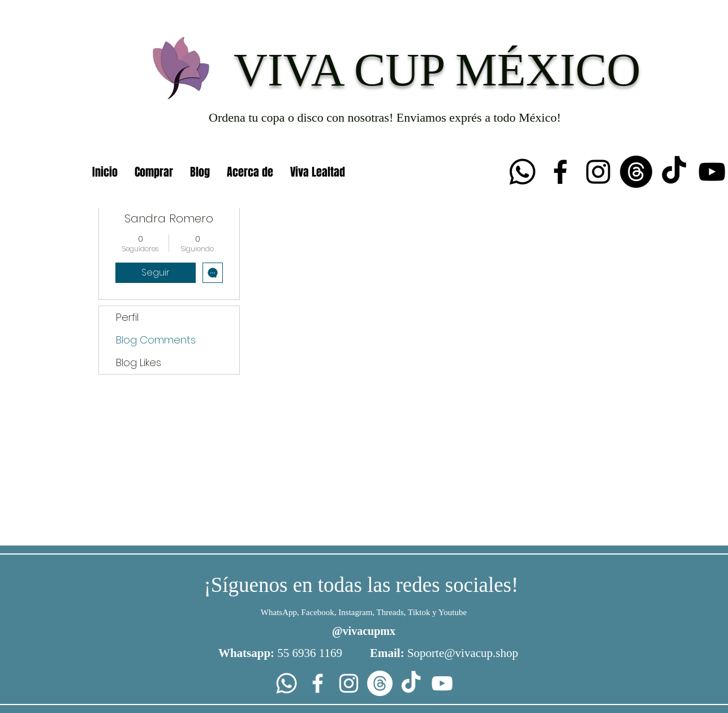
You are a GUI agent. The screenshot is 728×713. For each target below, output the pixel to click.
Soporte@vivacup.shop (463, 653)
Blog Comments (156, 340)
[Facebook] (560, 172)
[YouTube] (712, 172)
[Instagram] (598, 172)
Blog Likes (139, 362)
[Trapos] (636, 172)
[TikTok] (674, 172)
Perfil (127, 317)
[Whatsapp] (522, 172)
